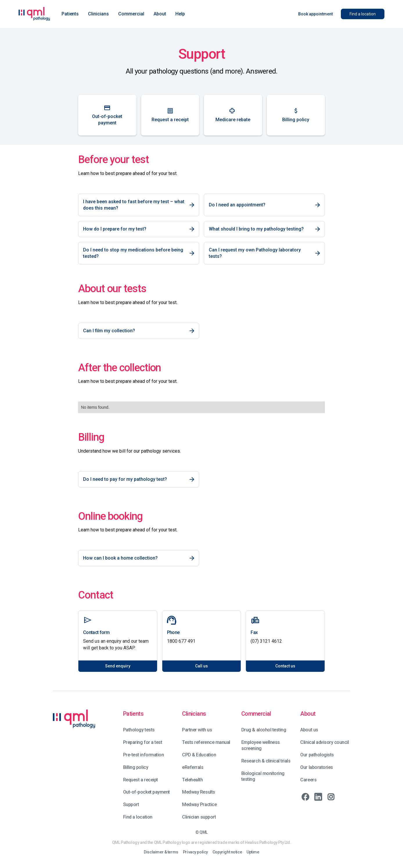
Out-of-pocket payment (146, 792)
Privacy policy (195, 852)
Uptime (253, 852)
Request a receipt (141, 780)
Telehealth (192, 780)
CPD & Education (199, 755)
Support (131, 804)
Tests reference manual (206, 742)
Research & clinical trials (266, 761)
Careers (308, 780)
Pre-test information (143, 755)
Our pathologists (317, 755)
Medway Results (198, 792)
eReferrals (193, 767)
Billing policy (136, 767)
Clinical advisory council (324, 742)
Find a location (138, 817)
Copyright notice (227, 852)
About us (309, 730)
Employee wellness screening (261, 745)
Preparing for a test (143, 742)
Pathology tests (139, 730)
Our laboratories (316, 767)
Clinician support (199, 817)
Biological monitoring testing (263, 776)
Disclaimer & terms (161, 852)
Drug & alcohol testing (264, 730)
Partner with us (197, 730)
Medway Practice (199, 804)
